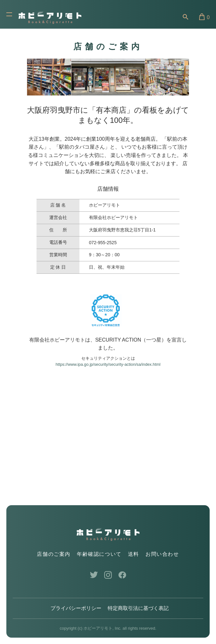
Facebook (122, 575)
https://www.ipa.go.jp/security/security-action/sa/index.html (108, 364)
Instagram (108, 575)
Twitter (94, 575)
